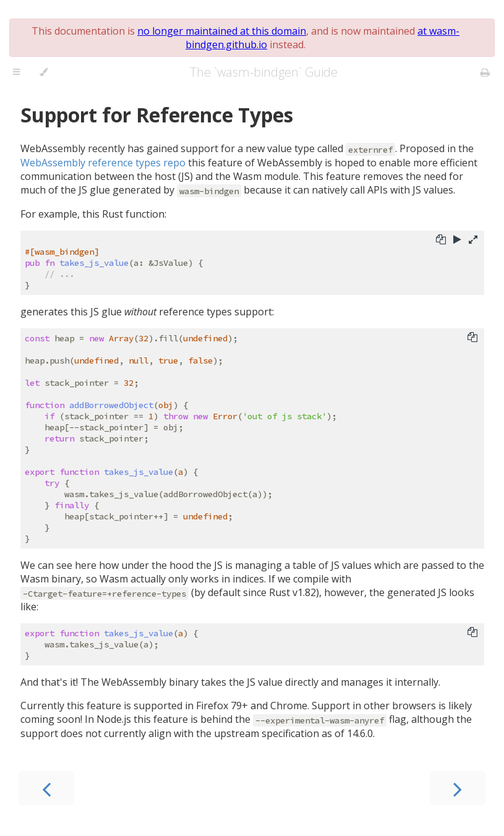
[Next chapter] (458, 788)
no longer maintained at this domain (222, 31)
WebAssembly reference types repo (103, 163)
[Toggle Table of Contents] (16, 72)
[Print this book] (485, 72)
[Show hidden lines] (473, 241)
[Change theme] (44, 72)
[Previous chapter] (46, 788)
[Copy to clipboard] (441, 241)
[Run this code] (457, 241)
